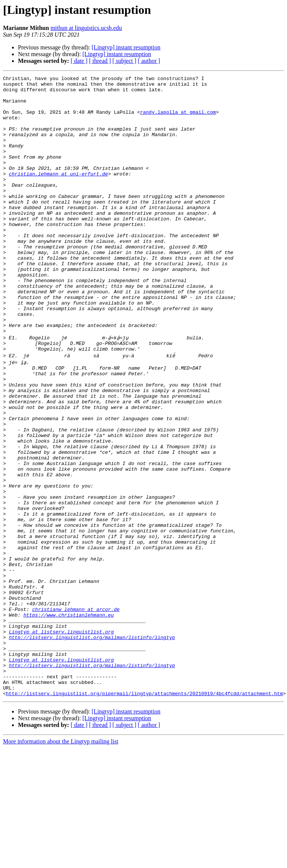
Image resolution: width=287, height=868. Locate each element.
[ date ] (79, 61)
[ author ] (149, 61)
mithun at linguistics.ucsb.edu (86, 28)
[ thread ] (100, 61)
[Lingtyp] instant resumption (126, 47)
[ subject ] (124, 61)
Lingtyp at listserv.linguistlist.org (61, 739)
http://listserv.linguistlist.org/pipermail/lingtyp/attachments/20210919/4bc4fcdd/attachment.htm (144, 813)
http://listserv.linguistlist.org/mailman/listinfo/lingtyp (92, 746)
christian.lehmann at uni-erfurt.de (58, 194)
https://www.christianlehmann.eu (69, 719)
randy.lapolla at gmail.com (178, 120)
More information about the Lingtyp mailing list (61, 861)
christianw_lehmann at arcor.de (76, 712)
